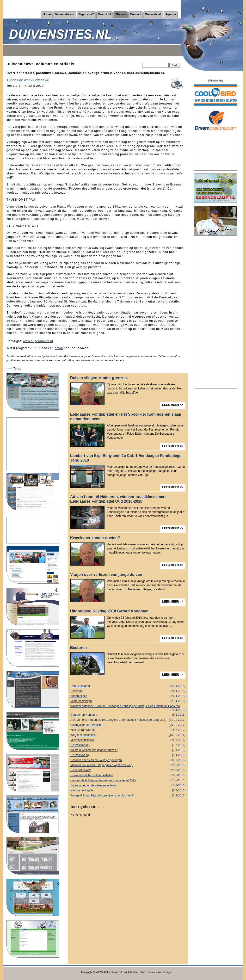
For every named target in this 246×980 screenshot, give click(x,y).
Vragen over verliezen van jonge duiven (106, 575)
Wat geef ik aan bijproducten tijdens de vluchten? (128, 796)
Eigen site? (86, 14)
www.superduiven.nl (38, 341)
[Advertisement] (33, 444)
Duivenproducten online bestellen (128, 775)
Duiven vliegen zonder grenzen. (99, 378)
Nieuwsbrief (153, 14)
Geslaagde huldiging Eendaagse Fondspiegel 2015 (128, 780)
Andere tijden (128, 696)
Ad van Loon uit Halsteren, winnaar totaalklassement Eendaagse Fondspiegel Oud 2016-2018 (118, 499)
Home (47, 14)
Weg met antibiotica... (128, 735)
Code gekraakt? (128, 770)
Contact (135, 14)
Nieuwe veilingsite (128, 791)
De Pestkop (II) (128, 745)
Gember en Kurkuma (128, 715)
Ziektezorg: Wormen (128, 730)
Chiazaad (128, 691)
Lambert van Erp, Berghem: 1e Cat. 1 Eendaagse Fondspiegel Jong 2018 (126, 458)
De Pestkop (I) (128, 755)
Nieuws (121, 14)
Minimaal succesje (128, 740)
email (59, 348)
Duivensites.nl (65, 14)
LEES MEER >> (173, 405)
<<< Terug (14, 369)
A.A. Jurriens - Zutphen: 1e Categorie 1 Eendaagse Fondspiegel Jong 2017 (128, 720)
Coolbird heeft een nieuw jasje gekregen (128, 760)
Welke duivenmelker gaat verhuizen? (128, 750)
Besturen (78, 648)
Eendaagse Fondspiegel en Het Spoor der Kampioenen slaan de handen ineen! (126, 417)
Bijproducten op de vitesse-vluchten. (128, 786)
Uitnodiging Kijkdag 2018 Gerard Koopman (109, 611)
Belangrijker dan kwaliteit (128, 725)
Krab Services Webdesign (156, 972)
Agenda (171, 14)
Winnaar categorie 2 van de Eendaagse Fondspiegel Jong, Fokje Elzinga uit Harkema (128, 707)
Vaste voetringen (128, 701)
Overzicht (105, 14)
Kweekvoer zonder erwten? (95, 538)
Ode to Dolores (128, 686)
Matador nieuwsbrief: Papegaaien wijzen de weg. (128, 765)
